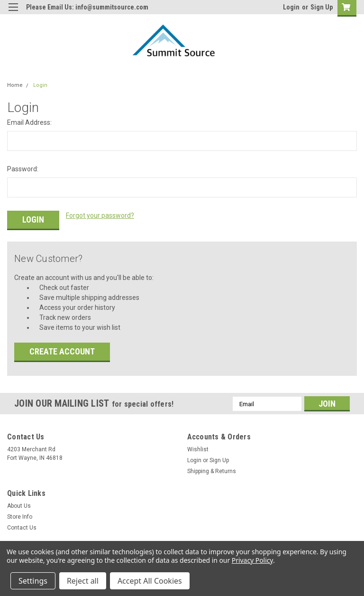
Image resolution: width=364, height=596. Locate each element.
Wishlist (198, 448)
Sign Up (322, 7)
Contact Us (22, 526)
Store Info (20, 515)
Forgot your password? (100, 215)
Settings (33, 581)
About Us (19, 504)
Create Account (62, 350)
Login (291, 7)
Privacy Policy (252, 560)
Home (15, 85)
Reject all (83, 581)
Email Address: (29, 122)
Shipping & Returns (212, 470)
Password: (23, 169)
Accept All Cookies (150, 581)
